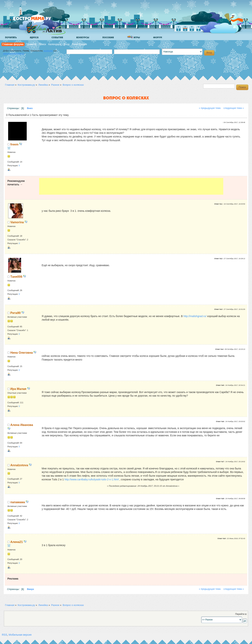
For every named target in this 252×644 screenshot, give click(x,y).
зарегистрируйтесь (14, 53)
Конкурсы (83, 38)
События (57, 38)
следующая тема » (234, 108)
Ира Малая (18, 389)
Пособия (108, 38)
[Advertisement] (131, 186)
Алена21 (17, 542)
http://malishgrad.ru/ (195, 316)
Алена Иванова (22, 425)
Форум (158, 38)
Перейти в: (241, 614)
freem (14, 144)
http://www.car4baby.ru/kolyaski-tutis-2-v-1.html (92, 479)
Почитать (11, 38)
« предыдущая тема (210, 108)
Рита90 (15, 313)
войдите (48, 51)
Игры (134, 37)
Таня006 (16, 277)
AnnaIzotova (19, 465)
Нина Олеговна (22, 353)
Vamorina (17, 222)
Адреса (34, 38)
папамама (18, 502)
